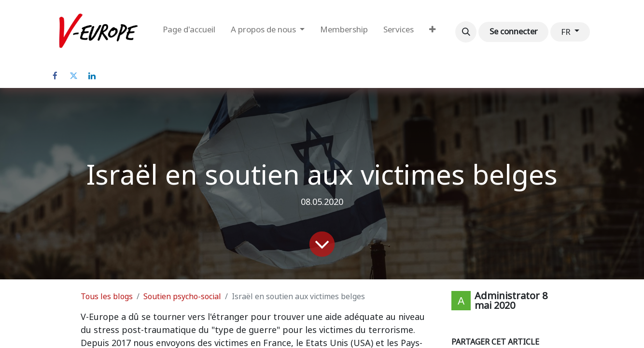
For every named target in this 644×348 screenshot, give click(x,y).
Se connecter (514, 31)
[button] (466, 32)
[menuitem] (189, 32)
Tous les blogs (107, 297)
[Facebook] (55, 76)
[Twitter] (73, 76)
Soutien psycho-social (182, 297)
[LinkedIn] (92, 76)
